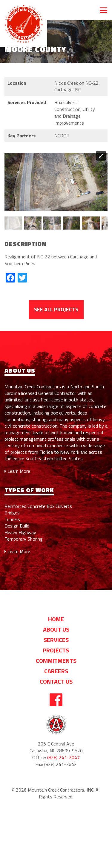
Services (56, 640)
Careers (56, 671)
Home (56, 619)
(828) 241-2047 (63, 758)
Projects (56, 650)
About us (56, 629)
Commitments (56, 661)
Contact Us (56, 681)
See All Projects (56, 309)
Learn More (17, 471)
